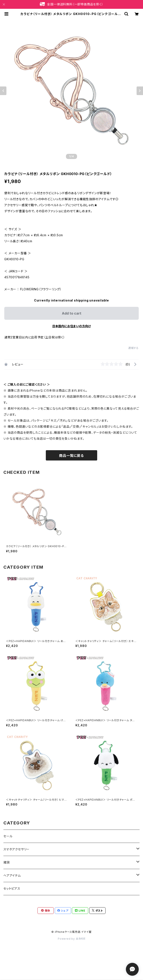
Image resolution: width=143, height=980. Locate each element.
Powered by (71, 939)
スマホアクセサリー (16, 849)
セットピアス (12, 888)
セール (8, 836)
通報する (133, 348)
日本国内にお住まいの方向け (71, 326)
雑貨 (7, 862)
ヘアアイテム (12, 875)
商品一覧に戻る (71, 456)
